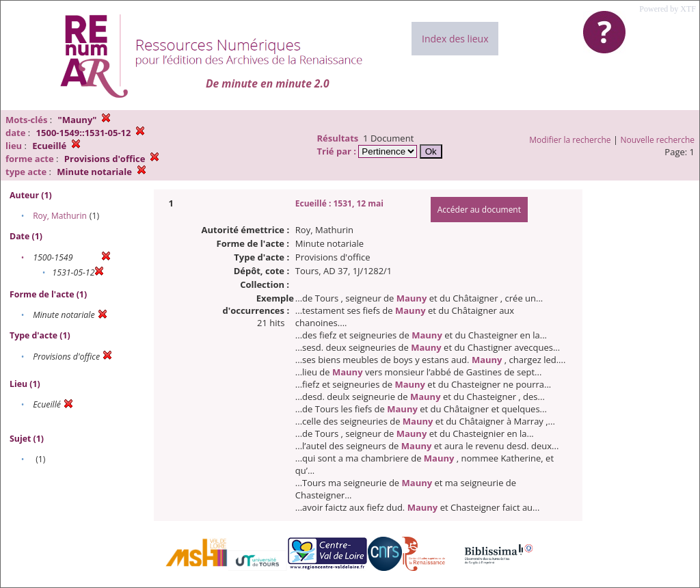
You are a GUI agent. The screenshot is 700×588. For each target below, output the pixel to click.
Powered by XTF (668, 9)
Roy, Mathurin (60, 216)
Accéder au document (479, 210)
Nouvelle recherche (658, 140)
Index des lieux (455, 39)
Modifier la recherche (570, 140)
